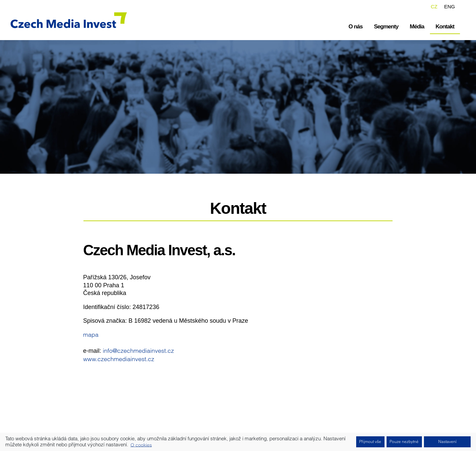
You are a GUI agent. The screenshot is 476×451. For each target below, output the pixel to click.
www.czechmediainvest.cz (119, 359)
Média (417, 27)
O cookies (141, 445)
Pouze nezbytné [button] (404, 441)
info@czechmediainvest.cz (138, 351)
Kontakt (445, 27)
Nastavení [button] (447, 441)
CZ (434, 7)
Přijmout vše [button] (370, 441)
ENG (449, 7)
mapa (91, 335)
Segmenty (386, 27)
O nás (355, 27)
